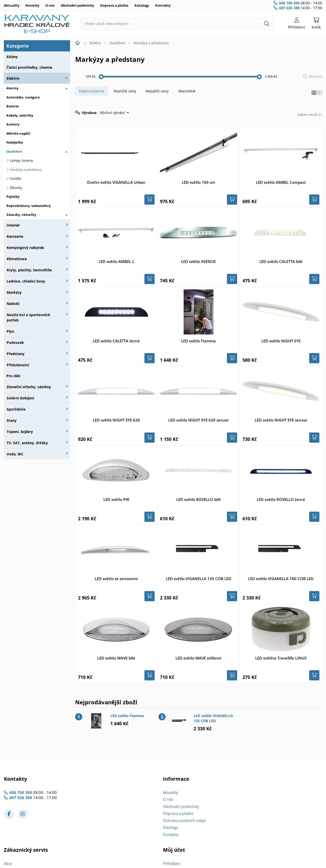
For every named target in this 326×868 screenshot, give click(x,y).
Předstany (16, 354)
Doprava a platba (114, 5)
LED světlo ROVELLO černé (281, 499)
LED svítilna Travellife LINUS (281, 658)
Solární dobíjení (20, 398)
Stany (12, 420)
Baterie (13, 106)
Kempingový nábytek (25, 248)
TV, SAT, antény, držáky (27, 443)
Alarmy (12, 88)
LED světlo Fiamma (198, 341)
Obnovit (315, 76)
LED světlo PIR (116, 499)
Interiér (13, 225)
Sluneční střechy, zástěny (29, 387)
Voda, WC (15, 454)
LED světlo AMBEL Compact (281, 182)
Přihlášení (172, 863)
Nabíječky (15, 142)
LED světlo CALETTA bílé (281, 261)
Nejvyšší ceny (157, 91)
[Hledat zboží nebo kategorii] (176, 24)
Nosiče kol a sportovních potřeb (28, 317)
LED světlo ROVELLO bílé (199, 499)
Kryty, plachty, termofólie (29, 270)
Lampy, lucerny (22, 160)
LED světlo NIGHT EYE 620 (116, 420)
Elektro (13, 78)
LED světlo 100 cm (198, 182)
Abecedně (187, 91)
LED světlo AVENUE (198, 261)
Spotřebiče (16, 409)
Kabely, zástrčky (20, 115)
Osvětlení (14, 151)
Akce (8, 863)
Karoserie (15, 236)
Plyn (10, 331)
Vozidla (15, 178)
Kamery (13, 124)
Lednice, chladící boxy (26, 281)
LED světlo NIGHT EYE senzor (281, 420)
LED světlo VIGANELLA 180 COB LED (281, 579)
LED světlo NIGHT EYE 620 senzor (199, 420)
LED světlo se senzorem (116, 579)
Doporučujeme (92, 91)
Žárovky (16, 188)
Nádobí (13, 304)
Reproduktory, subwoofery (29, 206)
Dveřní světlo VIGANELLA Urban (116, 182)
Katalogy (142, 5)
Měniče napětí (18, 133)
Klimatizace (17, 259)
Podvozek (15, 342)
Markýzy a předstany (26, 170)
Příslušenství (18, 365)
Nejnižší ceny (125, 91)
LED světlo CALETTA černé (116, 341)
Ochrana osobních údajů (185, 820)
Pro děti (13, 376)
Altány (12, 57)
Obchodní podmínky (77, 5)
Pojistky (13, 197)
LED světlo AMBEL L (116, 261)
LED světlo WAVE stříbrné (198, 658)
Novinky (32, 5)
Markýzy (14, 292)
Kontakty (163, 5)
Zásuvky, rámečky (21, 215)
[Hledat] (267, 24)
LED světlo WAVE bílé (116, 658)
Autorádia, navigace (23, 97)
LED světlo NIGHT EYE (281, 341)
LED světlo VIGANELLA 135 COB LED (199, 579)
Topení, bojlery (20, 432)
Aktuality (12, 5)
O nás (50, 5)
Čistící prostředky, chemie (29, 67)
